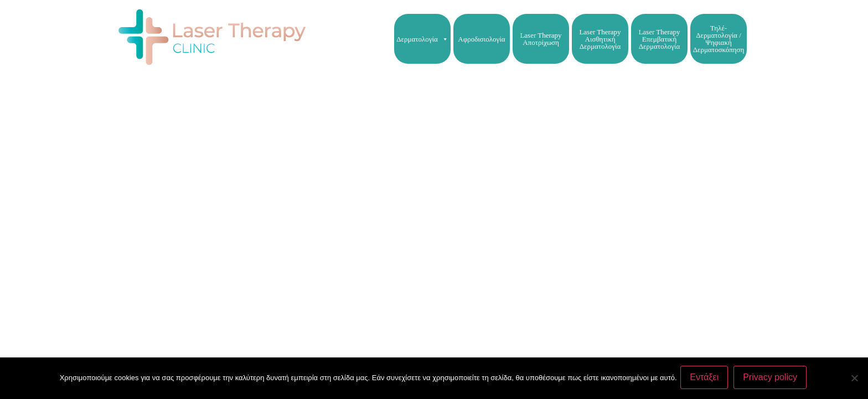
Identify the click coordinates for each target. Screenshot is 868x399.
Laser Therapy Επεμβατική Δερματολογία (659, 39)
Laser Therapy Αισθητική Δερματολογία (600, 39)
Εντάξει (706, 379)
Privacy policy (772, 379)
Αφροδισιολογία (481, 39)
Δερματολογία (422, 39)
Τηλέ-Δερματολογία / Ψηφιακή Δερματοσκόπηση (719, 39)
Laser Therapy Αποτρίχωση (541, 39)
